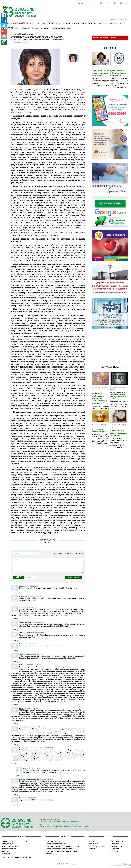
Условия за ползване (118, 841)
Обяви (26, 841)
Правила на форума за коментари (69, 554)
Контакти (114, 851)
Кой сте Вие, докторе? (105, 23)
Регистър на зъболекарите (56, 844)
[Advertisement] (111, 348)
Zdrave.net (53, 864)
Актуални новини (9, 841)
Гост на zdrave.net (57, 23)
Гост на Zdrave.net (9, 849)
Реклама (92, 849)
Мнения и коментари (80, 23)
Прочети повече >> (103, 85)
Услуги (121, 23)
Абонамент (93, 844)
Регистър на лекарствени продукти (59, 849)
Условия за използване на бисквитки (116, 846)
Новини (14, 23)
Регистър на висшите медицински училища (62, 846)
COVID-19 (23, 23)
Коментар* (48, 565)
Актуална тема (37, 23)
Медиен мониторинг (97, 846)
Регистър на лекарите (54, 841)
